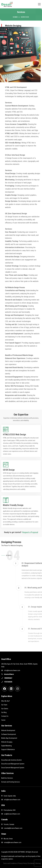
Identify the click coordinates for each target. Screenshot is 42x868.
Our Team (4, 705)
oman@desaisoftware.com (13, 842)
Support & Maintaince (8, 749)
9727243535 (8, 682)
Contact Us (5, 716)
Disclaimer (31, 863)
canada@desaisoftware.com (13, 828)
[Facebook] (5, 689)
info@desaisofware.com (12, 670)
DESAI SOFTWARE (19, 852)
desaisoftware (9, 674)
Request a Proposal (30, 532)
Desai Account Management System (13, 764)
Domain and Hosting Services (11, 782)
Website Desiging (7, 742)
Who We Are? (6, 701)
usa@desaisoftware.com (12, 814)
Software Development (9, 734)
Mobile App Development (9, 738)
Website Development (8, 730)
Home (15, 17)
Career (3, 720)
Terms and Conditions (10, 863)
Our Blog (4, 712)
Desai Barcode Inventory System (11, 760)
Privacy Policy (22, 863)
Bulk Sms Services (7, 778)
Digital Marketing (6, 746)
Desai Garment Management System (13, 768)
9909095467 (8, 678)
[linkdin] (11, 689)
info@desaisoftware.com (12, 800)
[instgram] (17, 689)
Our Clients (5, 709)
